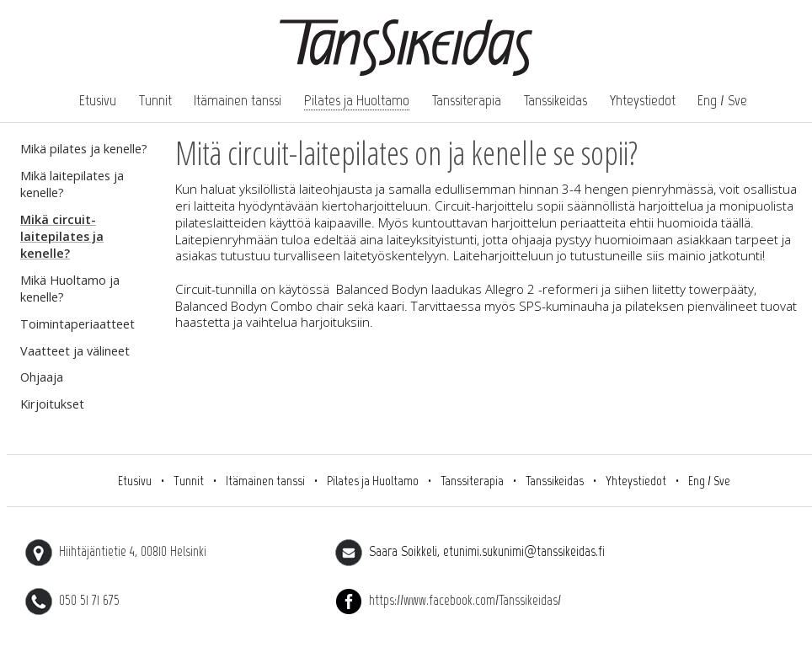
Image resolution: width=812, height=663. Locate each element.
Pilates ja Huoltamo (357, 100)
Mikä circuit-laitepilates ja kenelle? (62, 236)
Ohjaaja (42, 377)
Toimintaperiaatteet (77, 324)
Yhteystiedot (643, 100)
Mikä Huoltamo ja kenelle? (70, 289)
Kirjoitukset (52, 404)
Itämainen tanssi (238, 100)
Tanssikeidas (556, 100)
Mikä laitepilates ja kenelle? (72, 184)
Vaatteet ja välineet (75, 351)
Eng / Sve (722, 100)
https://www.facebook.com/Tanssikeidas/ (448, 600)
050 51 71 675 (72, 600)
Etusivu (98, 100)
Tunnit (155, 100)
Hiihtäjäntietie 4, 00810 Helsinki (116, 551)
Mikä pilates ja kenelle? (84, 149)
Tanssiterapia (467, 100)
